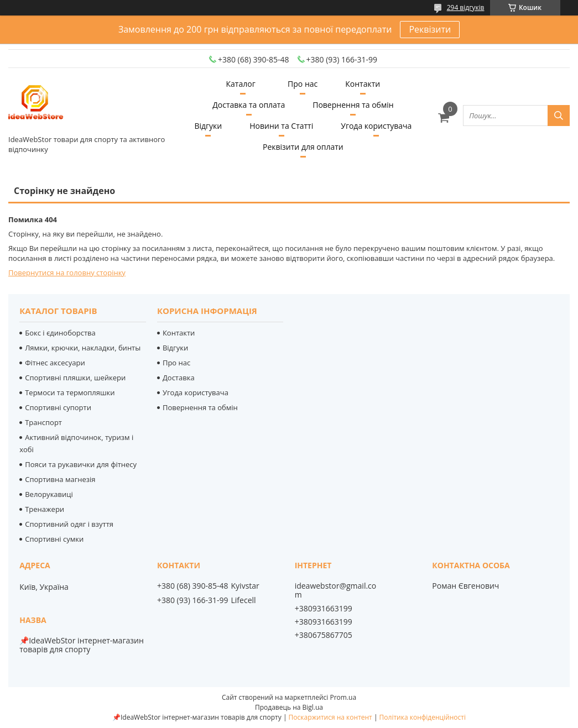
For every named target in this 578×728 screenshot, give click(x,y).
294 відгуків (466, 7)
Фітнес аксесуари (55, 363)
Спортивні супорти (58, 407)
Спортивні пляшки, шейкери (75, 378)
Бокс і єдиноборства (60, 333)
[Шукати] (559, 116)
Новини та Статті (281, 126)
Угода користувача (376, 126)
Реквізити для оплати (303, 147)
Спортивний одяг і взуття (69, 524)
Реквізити (430, 29)
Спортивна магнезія (60, 479)
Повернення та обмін (353, 105)
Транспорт (43, 422)
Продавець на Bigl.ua (289, 707)
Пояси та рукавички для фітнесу (81, 464)
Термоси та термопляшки (70, 392)
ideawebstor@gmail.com (336, 590)
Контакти (363, 84)
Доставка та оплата (249, 105)
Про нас (303, 84)
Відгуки (208, 126)
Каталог (241, 84)
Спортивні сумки (54, 539)
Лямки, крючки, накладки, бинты (83, 348)
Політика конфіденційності (423, 717)
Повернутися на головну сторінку (67, 273)
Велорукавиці (49, 494)
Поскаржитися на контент (330, 717)
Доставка (179, 378)
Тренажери (45, 509)
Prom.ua (343, 697)
